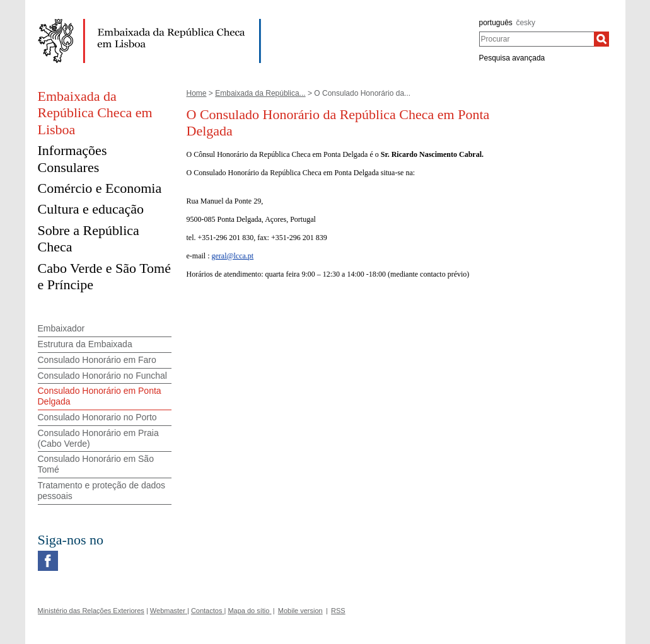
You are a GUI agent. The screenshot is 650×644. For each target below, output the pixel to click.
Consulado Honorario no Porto (97, 417)
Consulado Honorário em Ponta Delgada (100, 396)
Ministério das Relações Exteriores (91, 611)
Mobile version (300, 611)
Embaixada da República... (260, 93)
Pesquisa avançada (512, 58)
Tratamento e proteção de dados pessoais (102, 491)
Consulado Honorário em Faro (97, 360)
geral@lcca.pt (232, 256)
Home (197, 93)
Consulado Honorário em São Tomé (96, 464)
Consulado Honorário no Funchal (102, 376)
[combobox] (537, 39)
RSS (338, 611)
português (496, 23)
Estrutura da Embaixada (85, 344)
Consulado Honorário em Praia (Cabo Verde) (98, 438)
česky (525, 23)
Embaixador (61, 328)
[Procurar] (601, 39)
